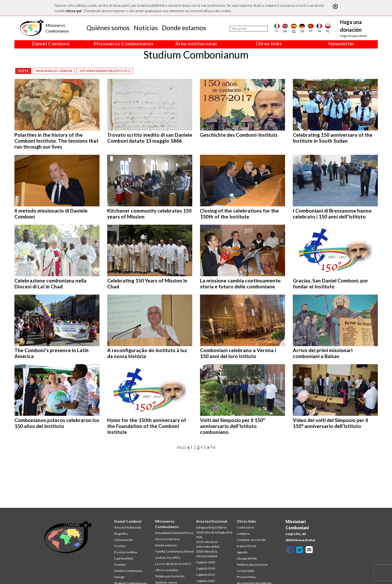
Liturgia (119, 577)
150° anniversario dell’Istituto (105, 71)
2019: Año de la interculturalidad (208, 544)
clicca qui (74, 11)
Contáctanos (246, 527)
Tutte (23, 71)
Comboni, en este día (251, 540)
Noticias (146, 28)
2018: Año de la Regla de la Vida (214, 535)
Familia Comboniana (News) (174, 551)
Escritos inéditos (126, 552)
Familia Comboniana (128, 571)
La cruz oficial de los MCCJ (173, 564)
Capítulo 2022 (206, 581)
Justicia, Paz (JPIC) (168, 558)
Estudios (120, 565)
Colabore (243, 534)
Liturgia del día (247, 558)
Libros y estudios (167, 570)
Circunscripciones (168, 539)
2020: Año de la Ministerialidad (207, 554)
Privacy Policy (246, 577)
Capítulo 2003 (206, 562)
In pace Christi (247, 546)
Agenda (242, 552)
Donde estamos (184, 28)
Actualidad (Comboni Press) (174, 533)
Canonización (124, 540)
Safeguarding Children (211, 527)
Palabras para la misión (252, 565)
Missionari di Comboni (54, 71)
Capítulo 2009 (206, 568)
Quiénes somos (108, 28)
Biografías (121, 534)
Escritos (120, 546)
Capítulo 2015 (206, 575)
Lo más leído (245, 571)
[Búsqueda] (249, 29)
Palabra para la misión (170, 576)
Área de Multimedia (128, 527)
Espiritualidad (124, 558)
